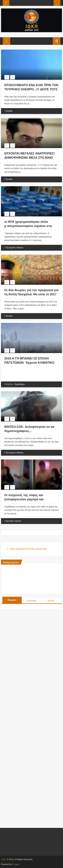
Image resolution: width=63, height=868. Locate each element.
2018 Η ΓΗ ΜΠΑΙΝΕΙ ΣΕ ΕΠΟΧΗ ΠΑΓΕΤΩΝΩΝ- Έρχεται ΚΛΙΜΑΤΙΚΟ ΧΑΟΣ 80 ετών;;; (29, 363)
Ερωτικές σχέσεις (13, 521)
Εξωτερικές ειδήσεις (15, 248)
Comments (31, 601)
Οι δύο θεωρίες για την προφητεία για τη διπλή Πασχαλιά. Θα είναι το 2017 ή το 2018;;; (32, 294)
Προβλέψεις (20, 384)
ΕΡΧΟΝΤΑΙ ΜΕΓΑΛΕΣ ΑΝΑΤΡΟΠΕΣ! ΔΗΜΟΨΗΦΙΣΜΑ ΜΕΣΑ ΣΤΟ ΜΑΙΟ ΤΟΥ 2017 (30, 158)
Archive (51, 601)
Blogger (16, 864)
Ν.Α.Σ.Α (9, 384)
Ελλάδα (9, 111)
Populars (12, 600)
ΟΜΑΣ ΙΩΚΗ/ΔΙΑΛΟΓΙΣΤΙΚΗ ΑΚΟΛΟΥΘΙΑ (28, 549)
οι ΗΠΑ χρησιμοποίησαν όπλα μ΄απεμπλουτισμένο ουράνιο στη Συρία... (28, 226)
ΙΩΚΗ (4, 859)
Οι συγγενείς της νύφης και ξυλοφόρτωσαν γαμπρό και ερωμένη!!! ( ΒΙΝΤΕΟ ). (24, 499)
